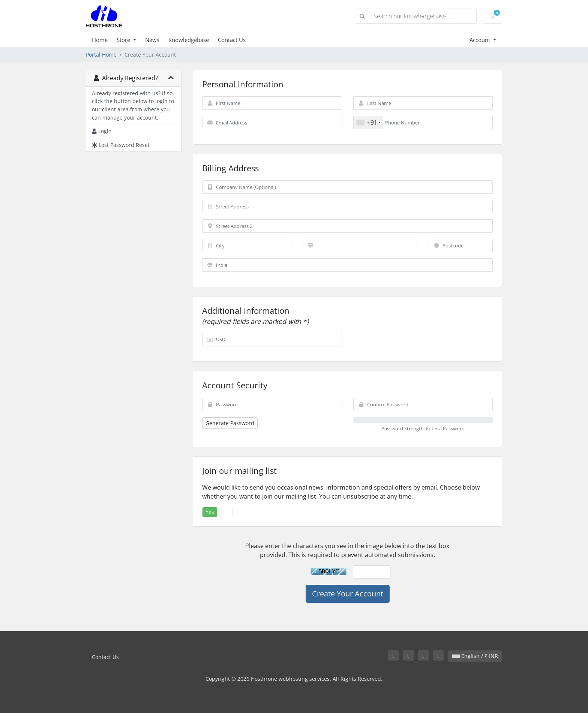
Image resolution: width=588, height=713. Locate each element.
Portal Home (101, 55)
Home (100, 40)
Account (481, 40)
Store (124, 40)
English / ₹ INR (475, 656)
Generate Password (230, 423)
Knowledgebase (189, 40)
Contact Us (232, 40)
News (152, 40)
